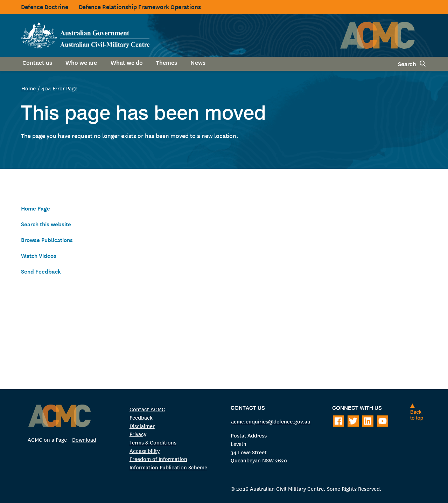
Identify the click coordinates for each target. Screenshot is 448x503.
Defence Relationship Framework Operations (140, 6)
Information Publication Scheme (168, 467)
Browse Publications (49, 239)
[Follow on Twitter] (353, 421)
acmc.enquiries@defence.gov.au (271, 421)
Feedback (141, 417)
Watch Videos (40, 255)
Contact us (37, 62)
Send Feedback (41, 271)
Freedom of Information (158, 459)
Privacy (138, 434)
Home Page (36, 208)
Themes (167, 62)
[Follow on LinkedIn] (368, 421)
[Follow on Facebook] (338, 421)
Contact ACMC (147, 409)
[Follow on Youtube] (383, 421)
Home (29, 88)
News (198, 62)
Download (84, 439)
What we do (127, 62)
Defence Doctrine (45, 6)
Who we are (81, 62)
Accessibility (145, 450)
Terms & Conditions (153, 442)
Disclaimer (142, 425)
